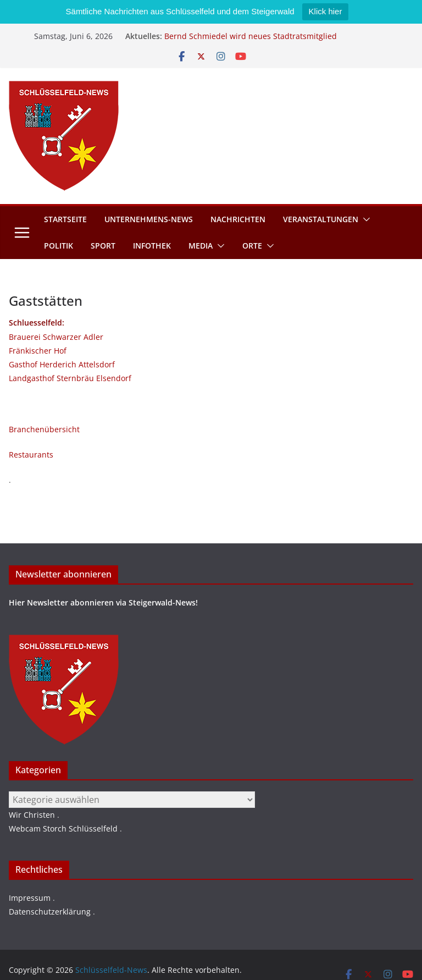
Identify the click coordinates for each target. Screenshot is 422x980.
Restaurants (31, 455)
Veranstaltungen (321, 219)
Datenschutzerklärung (50, 912)
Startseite (65, 219)
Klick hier (326, 11)
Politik (59, 246)
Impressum (30, 898)
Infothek (152, 246)
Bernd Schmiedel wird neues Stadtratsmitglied (251, 36)
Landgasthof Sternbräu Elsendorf (70, 378)
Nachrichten (238, 219)
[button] (364, 219)
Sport (103, 246)
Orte (252, 246)
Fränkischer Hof (38, 351)
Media (201, 246)
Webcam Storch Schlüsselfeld (63, 828)
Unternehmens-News (149, 219)
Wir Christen (32, 815)
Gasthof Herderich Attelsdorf (62, 364)
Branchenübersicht (44, 429)
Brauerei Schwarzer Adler (56, 337)
